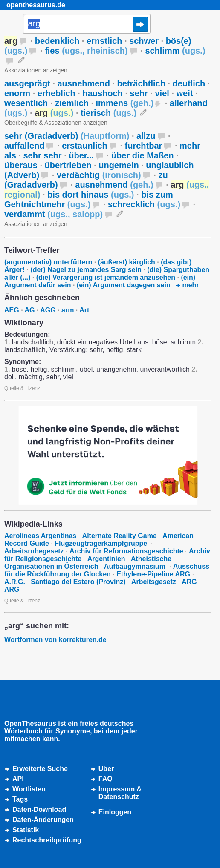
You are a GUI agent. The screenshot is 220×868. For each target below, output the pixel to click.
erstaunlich (85, 146)
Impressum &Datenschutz (120, 793)
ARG (189, 582)
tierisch (109, 113)
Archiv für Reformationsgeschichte (126, 551)
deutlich (189, 83)
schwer (144, 41)
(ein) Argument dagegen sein (124, 285)
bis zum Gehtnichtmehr (89, 199)
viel (162, 93)
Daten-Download (39, 809)
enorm (17, 93)
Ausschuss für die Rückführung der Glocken (107, 570)
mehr (188, 285)
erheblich (56, 93)
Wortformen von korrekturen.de (55, 640)
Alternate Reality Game (120, 536)
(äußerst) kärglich (127, 262)
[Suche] (87, 24)
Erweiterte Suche (40, 769)
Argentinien (106, 559)
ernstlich (104, 41)
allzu (146, 136)
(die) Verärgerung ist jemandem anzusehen (106, 277)
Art (84, 310)
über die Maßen (143, 155)
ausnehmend (84, 83)
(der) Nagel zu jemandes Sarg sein (86, 270)
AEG (12, 310)
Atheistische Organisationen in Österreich (88, 563)
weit (185, 93)
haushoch (102, 93)
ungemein (119, 165)
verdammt (54, 214)
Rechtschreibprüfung (47, 840)
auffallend (24, 146)
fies (86, 51)
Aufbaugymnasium (136, 566)
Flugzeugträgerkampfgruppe (102, 543)
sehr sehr (43, 155)
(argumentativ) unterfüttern (48, 262)
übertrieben (68, 165)
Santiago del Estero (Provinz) (78, 582)
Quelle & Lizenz (22, 388)
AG (29, 310)
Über (106, 769)
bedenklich (57, 41)
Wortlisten (29, 789)
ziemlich (72, 103)
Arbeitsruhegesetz (34, 551)
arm (68, 310)
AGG (48, 310)
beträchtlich (141, 83)
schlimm (175, 51)
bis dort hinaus (91, 195)
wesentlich (26, 103)
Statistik (26, 830)
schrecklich (144, 204)
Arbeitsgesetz (154, 582)
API (18, 779)
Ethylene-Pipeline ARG (153, 574)
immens (125, 103)
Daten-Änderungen (43, 820)
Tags (20, 799)
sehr (139, 93)
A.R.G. (15, 582)
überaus (21, 165)
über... (81, 155)
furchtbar (144, 146)
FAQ (106, 779)
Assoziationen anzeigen (36, 70)
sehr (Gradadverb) (67, 136)
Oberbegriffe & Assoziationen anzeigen (56, 123)
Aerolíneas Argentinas (40, 536)
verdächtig (99, 175)
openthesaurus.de (36, 5)
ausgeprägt (27, 83)
